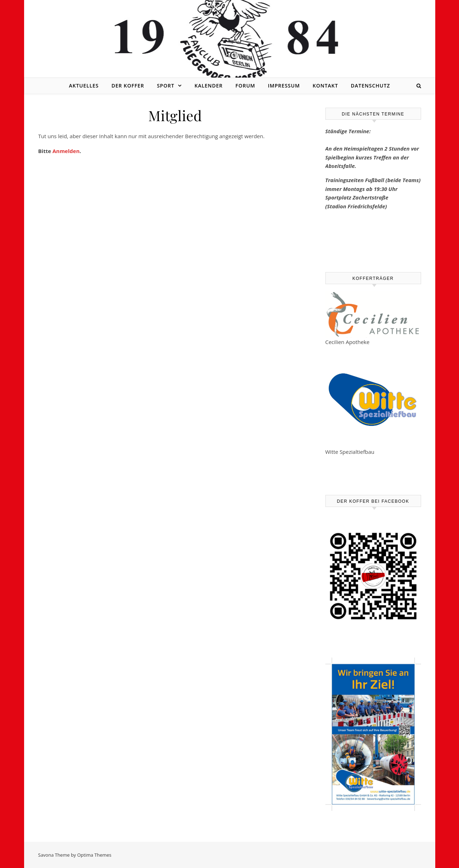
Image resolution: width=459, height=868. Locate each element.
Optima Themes (94, 855)
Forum (245, 86)
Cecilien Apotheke (348, 342)
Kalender (209, 86)
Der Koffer (128, 86)
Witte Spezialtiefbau (350, 452)
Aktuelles (84, 86)
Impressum (284, 86)
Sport (166, 86)
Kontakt (325, 86)
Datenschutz (371, 86)
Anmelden (66, 151)
